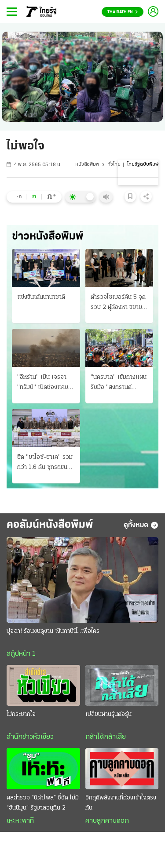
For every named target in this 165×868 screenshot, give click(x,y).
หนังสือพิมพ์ (87, 165)
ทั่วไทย (114, 165)
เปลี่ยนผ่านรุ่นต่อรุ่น (108, 714)
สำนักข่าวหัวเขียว (30, 737)
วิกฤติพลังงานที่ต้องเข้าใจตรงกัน (121, 803)
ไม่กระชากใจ (21, 714)
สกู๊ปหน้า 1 (21, 654)
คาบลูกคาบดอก (107, 821)
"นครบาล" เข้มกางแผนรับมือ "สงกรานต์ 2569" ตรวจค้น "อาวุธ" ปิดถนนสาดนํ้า (119, 383)
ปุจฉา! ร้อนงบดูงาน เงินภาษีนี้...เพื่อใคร (53, 631)
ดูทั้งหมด (141, 525)
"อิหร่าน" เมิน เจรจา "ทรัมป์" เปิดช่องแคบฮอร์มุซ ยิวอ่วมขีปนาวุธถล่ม (44, 383)
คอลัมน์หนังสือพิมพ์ (50, 525)
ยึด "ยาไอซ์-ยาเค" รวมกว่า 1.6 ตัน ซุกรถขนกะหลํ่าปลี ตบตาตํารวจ (45, 463)
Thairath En (123, 12)
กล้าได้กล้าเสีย (106, 737)
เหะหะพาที (20, 821)
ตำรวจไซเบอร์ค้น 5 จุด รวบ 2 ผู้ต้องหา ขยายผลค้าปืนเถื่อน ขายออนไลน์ (118, 303)
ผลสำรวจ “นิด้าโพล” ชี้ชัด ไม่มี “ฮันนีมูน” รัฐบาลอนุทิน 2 (43, 803)
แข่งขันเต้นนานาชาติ (41, 297)
